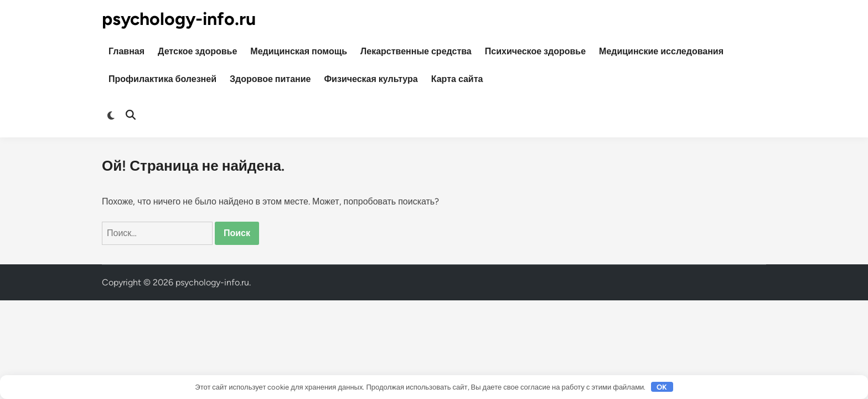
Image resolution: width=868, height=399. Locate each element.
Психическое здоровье (535, 51)
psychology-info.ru (179, 19)
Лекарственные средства (416, 51)
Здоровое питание (270, 79)
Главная (126, 51)
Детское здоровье (197, 51)
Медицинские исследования (661, 51)
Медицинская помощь (299, 51)
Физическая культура (371, 79)
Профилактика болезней (162, 79)
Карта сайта (457, 79)
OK (662, 387)
